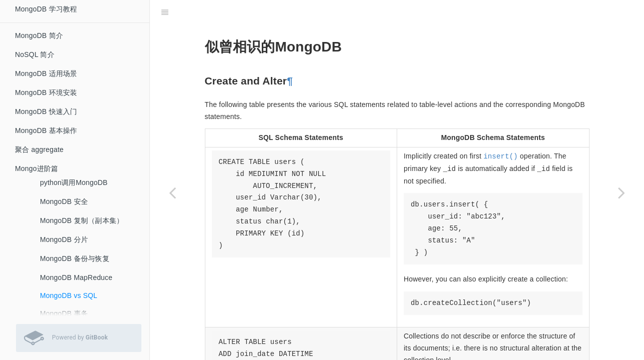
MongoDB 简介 (39, 35)
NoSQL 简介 (35, 54)
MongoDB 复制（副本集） (82, 220)
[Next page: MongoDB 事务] (622, 192)
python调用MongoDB (74, 182)
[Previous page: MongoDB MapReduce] (172, 192)
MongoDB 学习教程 (46, 9)
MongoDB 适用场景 (46, 73)
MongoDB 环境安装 (46, 92)
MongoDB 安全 (64, 201)
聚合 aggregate (39, 149)
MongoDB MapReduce (76, 277)
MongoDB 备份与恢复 (75, 258)
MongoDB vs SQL (69, 295)
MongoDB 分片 (64, 239)
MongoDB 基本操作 (46, 130)
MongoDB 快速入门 (46, 111)
